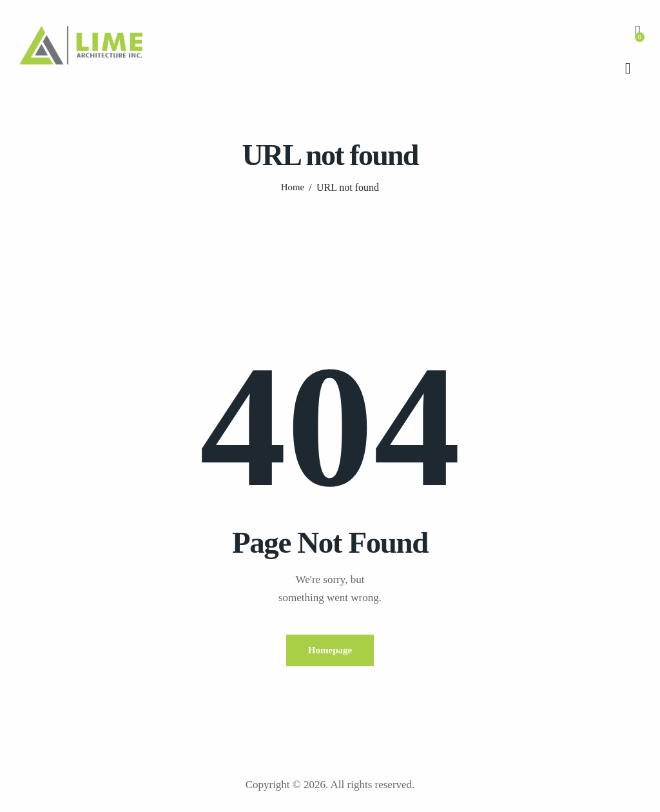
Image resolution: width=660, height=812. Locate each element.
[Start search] (628, 69)
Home (292, 187)
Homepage (330, 650)
